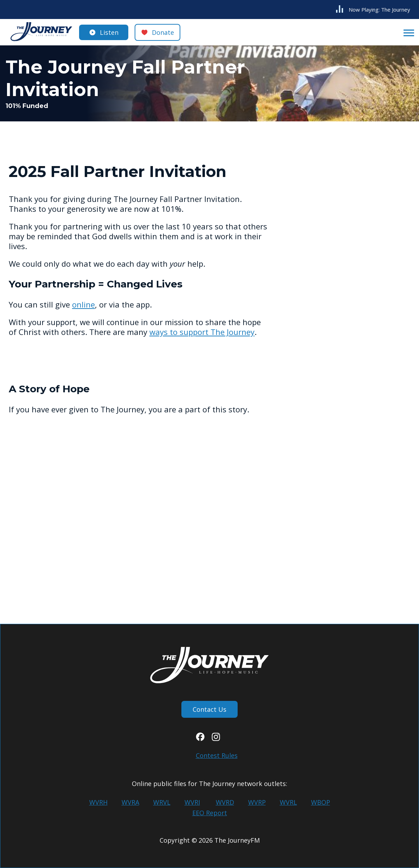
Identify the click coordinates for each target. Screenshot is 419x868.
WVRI (192, 802)
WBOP (321, 802)
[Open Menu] (407, 32)
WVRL (288, 802)
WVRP (257, 802)
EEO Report (210, 813)
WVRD (225, 802)
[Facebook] (200, 739)
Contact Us (209, 709)
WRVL (162, 802)
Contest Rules (217, 755)
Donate (163, 32)
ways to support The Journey (202, 332)
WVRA (130, 802)
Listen (109, 32)
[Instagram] (216, 739)
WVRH (98, 802)
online (83, 304)
